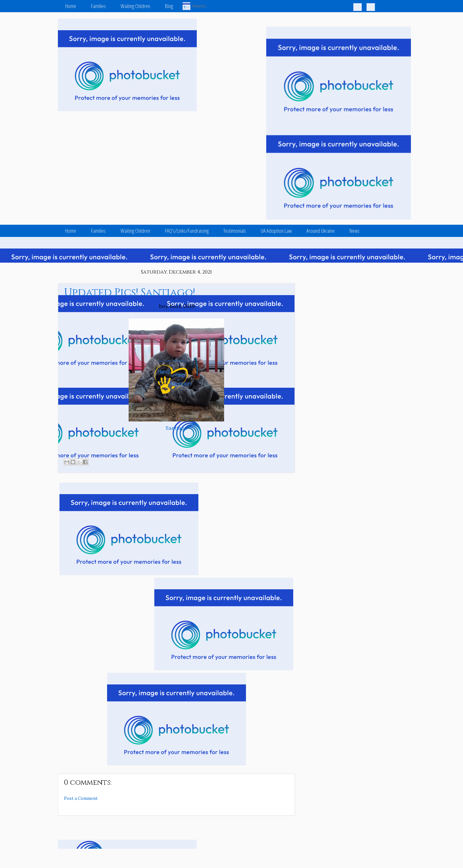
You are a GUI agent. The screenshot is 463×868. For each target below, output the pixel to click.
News (354, 231)
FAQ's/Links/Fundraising (187, 231)
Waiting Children (135, 6)
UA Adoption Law (276, 231)
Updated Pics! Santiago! (130, 293)
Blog (169, 6)
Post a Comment (81, 798)
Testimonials (235, 231)
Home (71, 6)
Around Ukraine (321, 231)
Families (98, 6)
